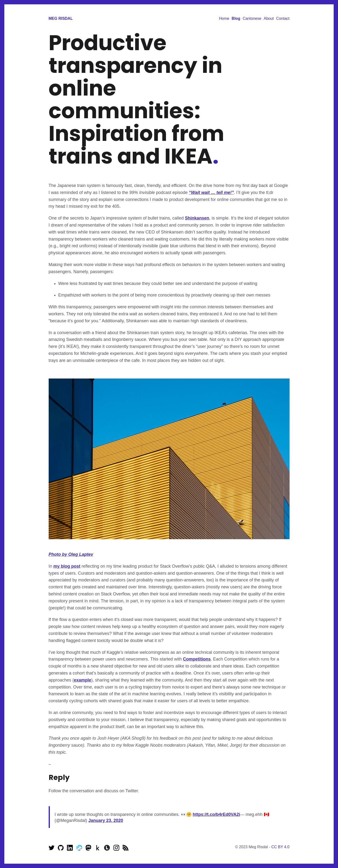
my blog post (67, 566)
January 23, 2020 (106, 820)
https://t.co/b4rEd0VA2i (216, 814)
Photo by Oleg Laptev (71, 554)
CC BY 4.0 (280, 847)
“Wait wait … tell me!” (211, 193)
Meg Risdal (61, 18)
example (83, 680)
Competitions (197, 659)
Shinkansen (197, 218)
